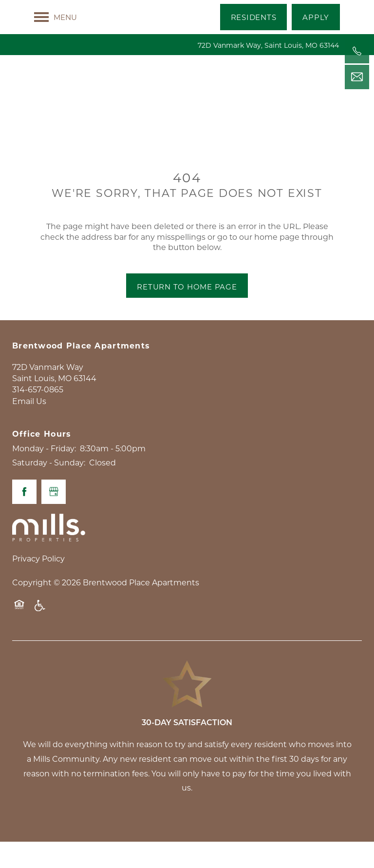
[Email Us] (357, 77)
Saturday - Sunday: (49, 489)
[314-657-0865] (357, 51)
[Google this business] (54, 518)
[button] (254, 17)
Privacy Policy (38, 585)
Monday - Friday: (44, 474)
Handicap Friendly (40, 637)
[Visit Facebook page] (24, 518)
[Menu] (56, 17)
